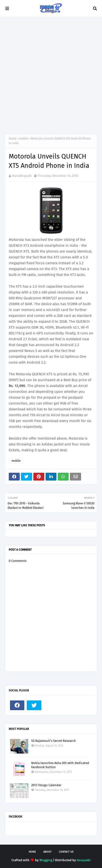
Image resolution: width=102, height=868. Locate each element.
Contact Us (66, 852)
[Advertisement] (51, 75)
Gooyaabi (84, 860)
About (47, 852)
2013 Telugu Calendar (46, 785)
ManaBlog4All (22, 176)
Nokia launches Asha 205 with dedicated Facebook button (60, 765)
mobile (24, 139)
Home (13, 139)
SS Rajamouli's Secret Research (54, 741)
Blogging (46, 860)
